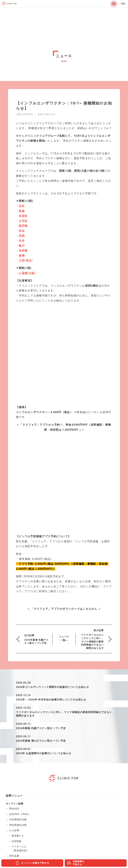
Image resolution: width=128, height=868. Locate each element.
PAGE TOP (123, 836)
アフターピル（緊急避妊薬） (20, 656)
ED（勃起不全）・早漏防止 (19, 670)
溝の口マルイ (17, 788)
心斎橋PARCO (76, 788)
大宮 (71, 782)
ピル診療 (14, 638)
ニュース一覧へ (64, 446)
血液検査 (14, 699)
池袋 (22, 236)
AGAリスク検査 (18, 716)
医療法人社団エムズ (68, 823)
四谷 (22, 231)
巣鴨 (22, 255)
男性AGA (14, 616)
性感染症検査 (17, 710)
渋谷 (22, 241)
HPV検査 (14, 705)
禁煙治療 (14, 678)
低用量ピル (18, 643)
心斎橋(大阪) (27, 273)
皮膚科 (13, 688)
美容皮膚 (14, 663)
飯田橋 (23, 226)
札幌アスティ (17, 782)
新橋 (22, 211)
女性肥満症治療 (18, 627)
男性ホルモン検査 (19, 721)
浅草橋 (23, 250)
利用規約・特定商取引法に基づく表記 (64, 838)
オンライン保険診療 (20, 683)
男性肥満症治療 (18, 632)
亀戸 (22, 246)
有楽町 (23, 216)
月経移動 (16, 648)
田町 (22, 206)
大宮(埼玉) (26, 260)
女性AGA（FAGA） (20, 621)
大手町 (23, 221)
